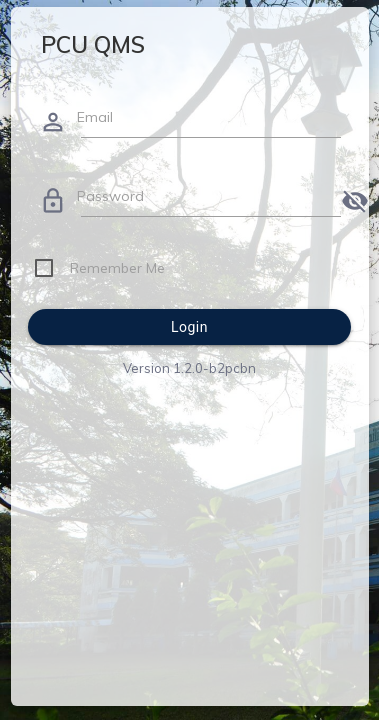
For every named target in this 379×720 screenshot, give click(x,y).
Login (189, 327)
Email (95, 117)
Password (110, 196)
